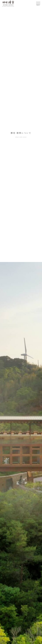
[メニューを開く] (38, 3)
